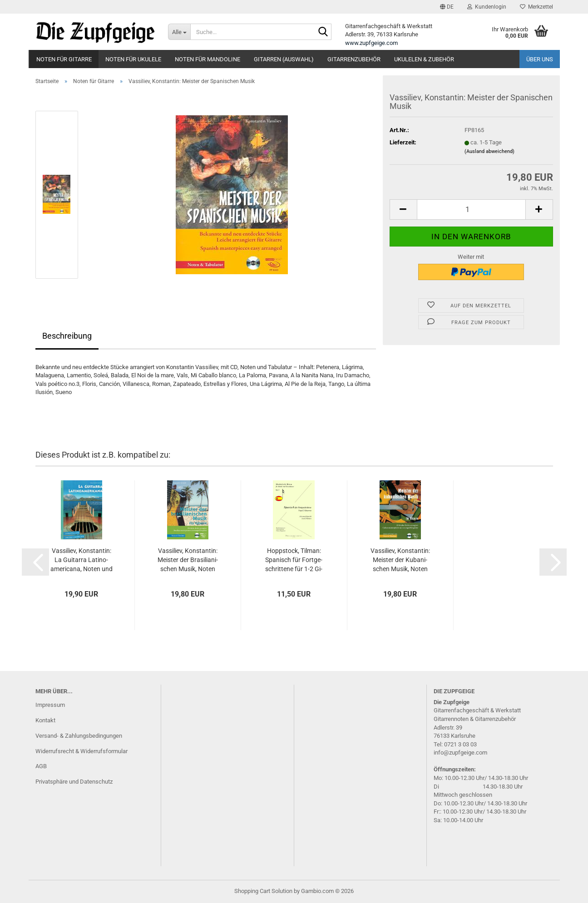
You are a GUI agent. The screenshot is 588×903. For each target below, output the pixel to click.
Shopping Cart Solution (263, 891)
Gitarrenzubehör (354, 59)
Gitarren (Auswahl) (284, 59)
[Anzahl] (471, 210)
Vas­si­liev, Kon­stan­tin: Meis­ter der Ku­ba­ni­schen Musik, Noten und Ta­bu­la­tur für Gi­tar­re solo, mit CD (400, 560)
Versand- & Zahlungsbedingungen (79, 736)
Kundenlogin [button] (487, 7)
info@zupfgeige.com (460, 752)
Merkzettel (536, 7)
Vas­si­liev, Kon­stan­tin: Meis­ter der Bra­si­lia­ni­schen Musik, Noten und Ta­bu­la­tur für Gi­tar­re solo (188, 560)
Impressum (50, 705)
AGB (41, 766)
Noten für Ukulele (133, 59)
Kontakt (45, 720)
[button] (447, 7)
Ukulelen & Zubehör (424, 59)
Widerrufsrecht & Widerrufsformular (82, 751)
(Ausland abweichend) (489, 151)
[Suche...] (179, 32)
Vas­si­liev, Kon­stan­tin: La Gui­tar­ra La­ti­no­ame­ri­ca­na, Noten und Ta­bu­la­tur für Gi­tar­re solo (82, 560)
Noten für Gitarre (64, 59)
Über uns (540, 59)
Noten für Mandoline (208, 59)
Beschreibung (67, 336)
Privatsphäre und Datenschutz (74, 782)
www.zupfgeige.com (371, 43)
